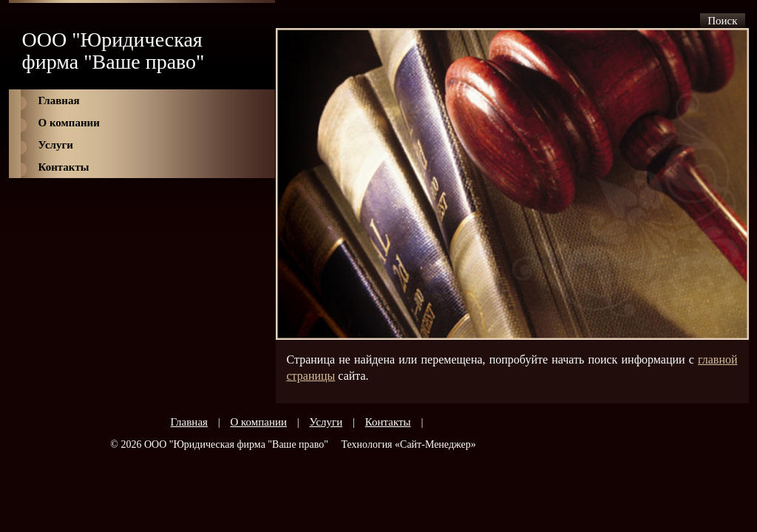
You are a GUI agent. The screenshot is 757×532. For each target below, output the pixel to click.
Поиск (722, 21)
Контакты (64, 167)
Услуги (56, 145)
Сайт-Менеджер (435, 444)
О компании (69, 123)
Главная (59, 100)
